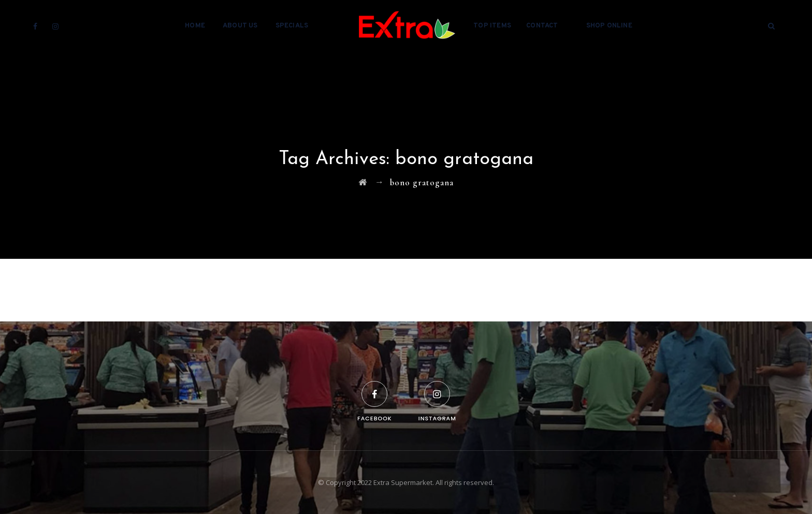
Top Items (492, 26)
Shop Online (609, 26)
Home (195, 26)
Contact (542, 26)
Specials (292, 26)
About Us (240, 26)
